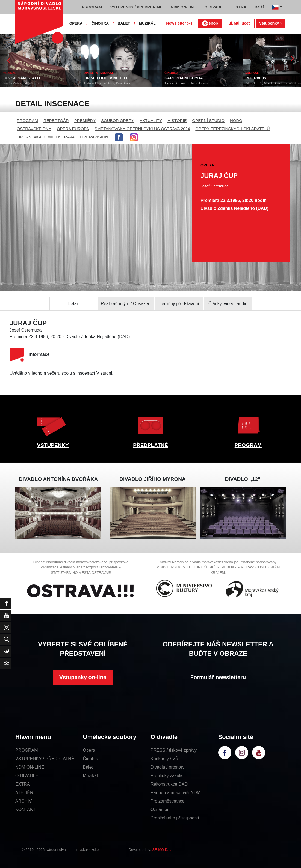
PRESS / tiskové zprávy (174, 750)
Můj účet (240, 23)
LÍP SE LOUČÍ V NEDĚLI (105, 78)
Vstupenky (270, 23)
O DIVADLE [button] (215, 7)
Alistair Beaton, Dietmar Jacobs (186, 83)
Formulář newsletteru (218, 677)
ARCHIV (23, 801)
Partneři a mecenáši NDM (175, 793)
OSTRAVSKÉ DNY (34, 129)
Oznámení (161, 809)
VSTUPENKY (53, 445)
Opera (89, 750)
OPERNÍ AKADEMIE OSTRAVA (46, 137)
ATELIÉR (24, 793)
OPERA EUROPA (73, 129)
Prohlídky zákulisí (168, 776)
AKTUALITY (151, 120)
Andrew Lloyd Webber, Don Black (107, 83)
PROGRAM (28, 120)
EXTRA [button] (240, 7)
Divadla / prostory (168, 767)
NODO (236, 120)
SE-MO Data (163, 850)
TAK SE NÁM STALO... (23, 78)
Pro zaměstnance (168, 801)
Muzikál (90, 776)
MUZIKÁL (147, 23)
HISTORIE (177, 120)
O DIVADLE (27, 776)
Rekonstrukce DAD (169, 784)
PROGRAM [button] (92, 7)
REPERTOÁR (56, 120)
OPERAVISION (94, 137)
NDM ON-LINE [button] (183, 7)
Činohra (91, 759)
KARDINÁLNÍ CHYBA (184, 78)
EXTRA (23, 784)
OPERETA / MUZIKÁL (99, 73)
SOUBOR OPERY (118, 120)
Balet (88, 767)
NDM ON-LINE (30, 767)
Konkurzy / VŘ (164, 759)
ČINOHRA (100, 23)
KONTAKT (25, 809)
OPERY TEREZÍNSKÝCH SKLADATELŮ (232, 129)
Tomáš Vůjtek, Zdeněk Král (21, 83)
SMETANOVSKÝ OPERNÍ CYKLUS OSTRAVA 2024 (142, 129)
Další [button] (259, 7)
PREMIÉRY (85, 120)
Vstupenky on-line (83, 677)
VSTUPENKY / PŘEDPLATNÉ (45, 759)
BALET (124, 23)
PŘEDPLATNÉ (150, 445)
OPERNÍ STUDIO (208, 120)
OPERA (76, 23)
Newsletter (179, 23)
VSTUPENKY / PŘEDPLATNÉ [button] (136, 7)
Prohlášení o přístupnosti (175, 818)
